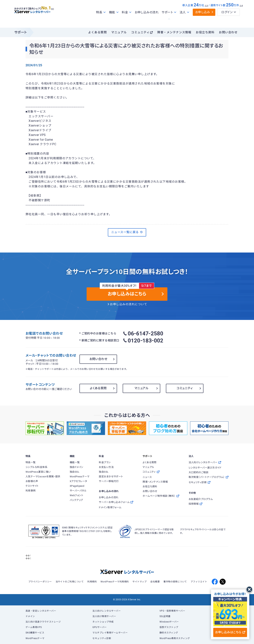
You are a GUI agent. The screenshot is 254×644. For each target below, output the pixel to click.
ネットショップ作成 (103, 622)
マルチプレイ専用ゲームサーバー (110, 633)
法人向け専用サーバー (104, 616)
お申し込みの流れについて (129, 304)
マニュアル (119, 32)
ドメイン (30, 616)
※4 (241, 14)
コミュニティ (140, 32)
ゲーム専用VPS (34, 627)
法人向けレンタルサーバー (107, 611)
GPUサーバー (99, 627)
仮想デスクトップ (169, 627)
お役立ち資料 (205, 32)
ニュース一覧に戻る (127, 232)
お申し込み (203, 20)
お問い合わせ (228, 32)
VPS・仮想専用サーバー (172, 611)
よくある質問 (97, 32)
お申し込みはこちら (230, 632)
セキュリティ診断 (102, 638)
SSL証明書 (165, 616)
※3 (206, 14)
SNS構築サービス (35, 633)
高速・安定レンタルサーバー (41, 611)
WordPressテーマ (35, 638)
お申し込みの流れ (147, 20)
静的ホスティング (169, 633)
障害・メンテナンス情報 (174, 32)
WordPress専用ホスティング (175, 638)
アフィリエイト (199, 582)
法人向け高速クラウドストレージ (43, 622)
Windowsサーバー (169, 622)
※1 (57, 15)
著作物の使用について (175, 582)
